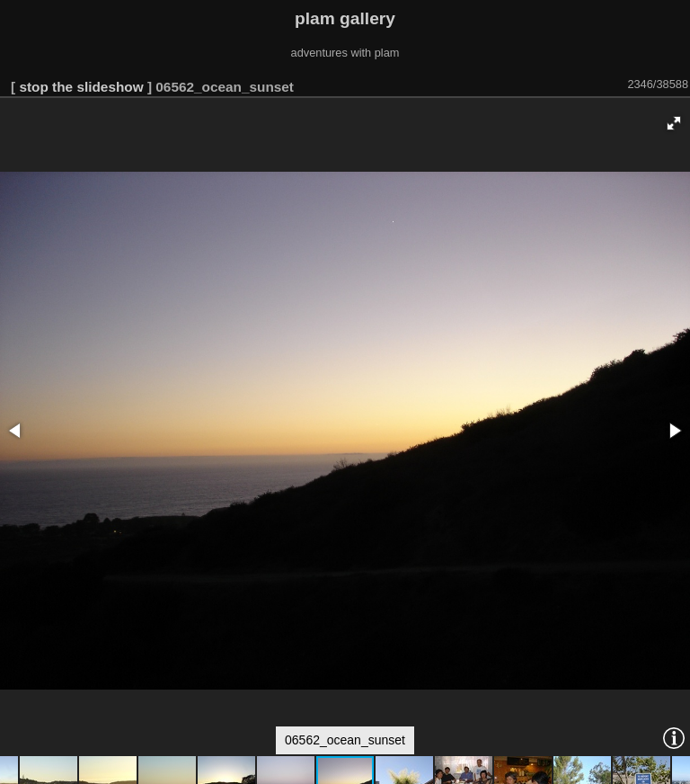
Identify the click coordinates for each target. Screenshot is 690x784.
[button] (674, 123)
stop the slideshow (81, 87)
